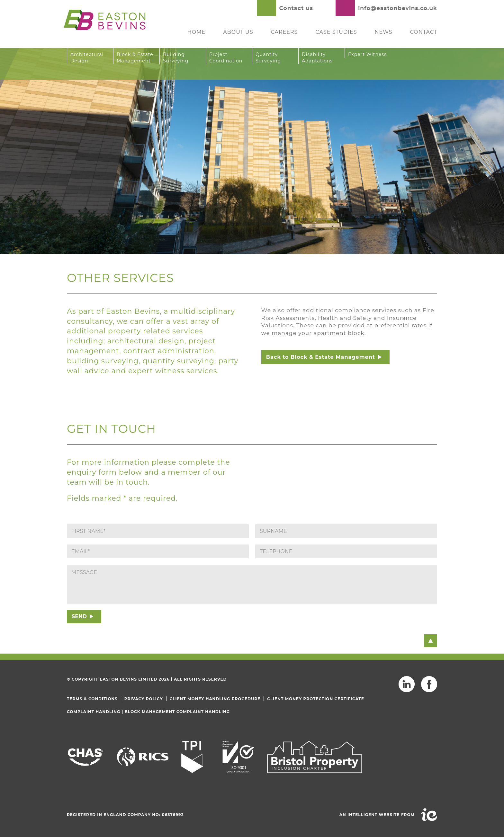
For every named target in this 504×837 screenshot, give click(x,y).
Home (196, 32)
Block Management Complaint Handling (177, 712)
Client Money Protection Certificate (315, 699)
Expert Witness (367, 54)
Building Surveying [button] (176, 58)
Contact (424, 32)
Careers (284, 32)
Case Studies (336, 32)
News (384, 32)
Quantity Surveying (268, 58)
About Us (238, 32)
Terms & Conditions (92, 699)
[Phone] (346, 551)
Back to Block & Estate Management (321, 357)
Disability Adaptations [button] (317, 58)
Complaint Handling (94, 712)
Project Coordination (226, 58)
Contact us (296, 8)
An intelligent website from (377, 815)
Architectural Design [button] (87, 58)
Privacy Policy (144, 699)
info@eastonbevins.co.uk (398, 8)
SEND (79, 616)
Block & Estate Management (135, 58)
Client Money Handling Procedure (215, 699)
